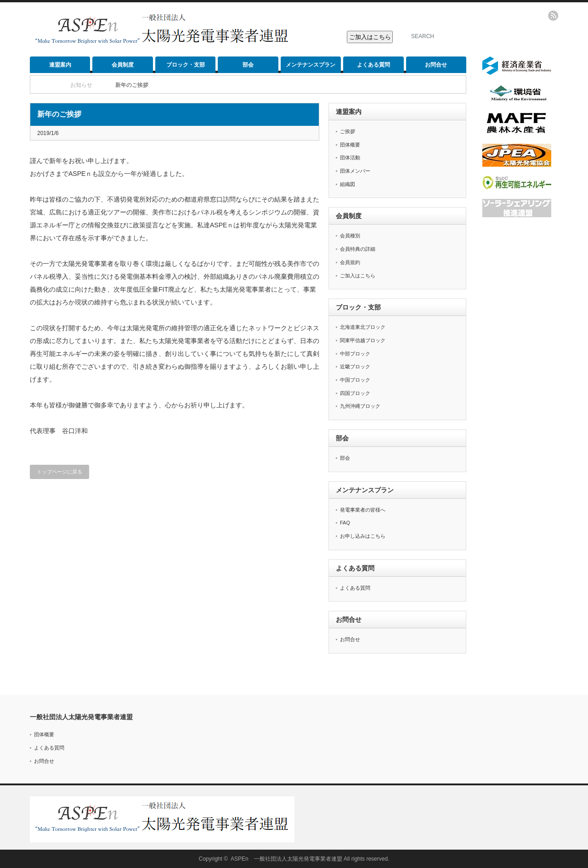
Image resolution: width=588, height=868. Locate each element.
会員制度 (123, 65)
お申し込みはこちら (363, 536)
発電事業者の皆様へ (363, 510)
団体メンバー (355, 171)
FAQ (345, 523)
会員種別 (350, 236)
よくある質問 (373, 65)
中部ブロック (355, 354)
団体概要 (350, 145)
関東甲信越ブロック (363, 340)
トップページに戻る (59, 472)
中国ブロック (355, 380)
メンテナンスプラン (311, 65)
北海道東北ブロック (363, 327)
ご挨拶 (348, 131)
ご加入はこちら (358, 276)
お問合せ (436, 65)
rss (553, 16)
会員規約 (350, 262)
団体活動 (350, 158)
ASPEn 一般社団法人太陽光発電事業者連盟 (286, 859)
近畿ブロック (355, 366)
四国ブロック (355, 393)
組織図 (348, 184)
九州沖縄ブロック (360, 406)
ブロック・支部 (186, 65)
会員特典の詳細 (358, 249)
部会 (248, 65)
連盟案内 (60, 65)
